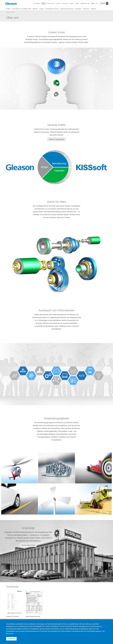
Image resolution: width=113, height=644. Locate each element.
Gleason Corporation (57, 139)
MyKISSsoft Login (85, 3)
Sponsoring (65, 3)
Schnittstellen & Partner (52, 9)
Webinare (94, 9)
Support (42, 9)
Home (8, 12)
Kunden (58, 3)
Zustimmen (11, 639)
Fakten (44, 3)
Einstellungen (91, 631)
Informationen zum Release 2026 (22, 9)
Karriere (71, 3)
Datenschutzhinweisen (33, 631)
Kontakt (77, 3)
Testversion (86, 9)
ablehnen (69, 631)
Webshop (35, 9)
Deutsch (103, 3)
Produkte (8, 9)
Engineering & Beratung (67, 9)
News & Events (51, 3)
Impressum (10, 634)
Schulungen (78, 9)
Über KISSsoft (37, 3)
